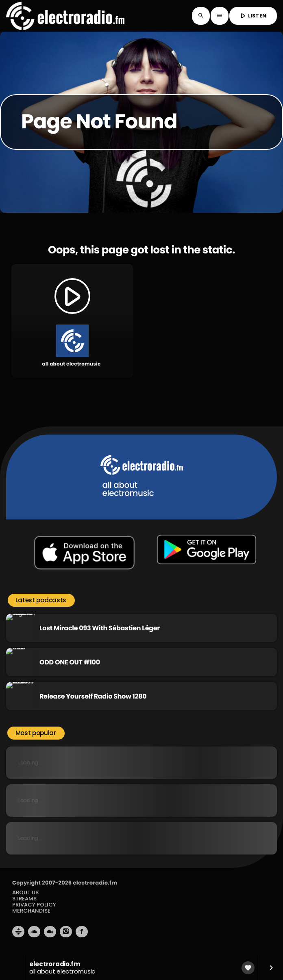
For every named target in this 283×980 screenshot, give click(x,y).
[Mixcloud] (50, 936)
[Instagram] (66, 936)
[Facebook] (82, 936)
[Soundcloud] (34, 936)
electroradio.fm (95, 887)
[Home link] (65, 16)
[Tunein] (18, 936)
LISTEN (252, 16)
